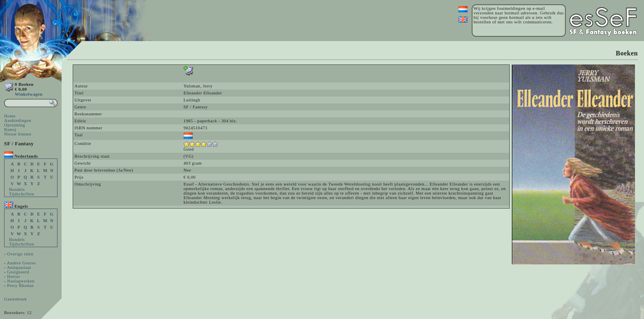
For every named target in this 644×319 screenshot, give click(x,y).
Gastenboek (15, 299)
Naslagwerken (21, 281)
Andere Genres (22, 263)
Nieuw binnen (18, 134)
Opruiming (15, 125)
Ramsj (10, 130)
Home (10, 116)
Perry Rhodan (20, 286)
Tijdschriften (22, 194)
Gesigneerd (18, 272)
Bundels (17, 189)
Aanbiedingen (18, 120)
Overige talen (20, 254)
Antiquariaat (19, 267)
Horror (14, 277)
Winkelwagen (29, 94)
